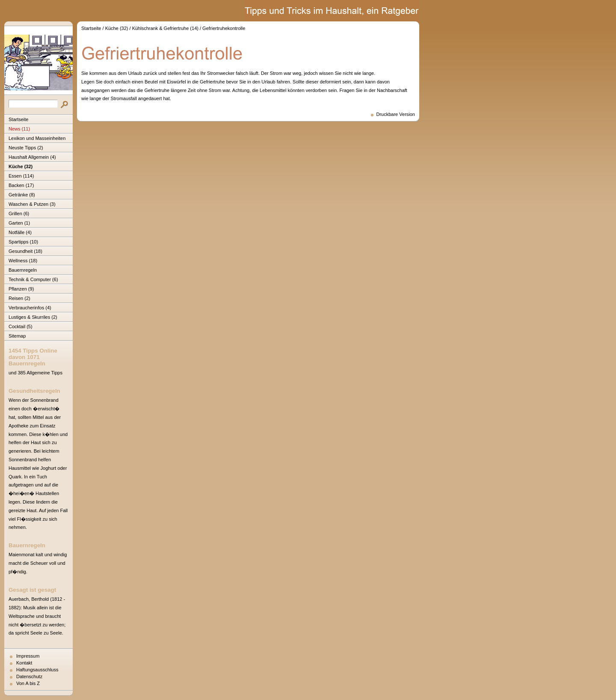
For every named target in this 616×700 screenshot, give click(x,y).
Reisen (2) (19, 298)
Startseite (18, 119)
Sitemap (17, 336)
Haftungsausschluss (37, 670)
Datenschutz (29, 676)
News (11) (19, 129)
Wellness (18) (23, 261)
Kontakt (24, 663)
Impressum (28, 656)
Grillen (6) (19, 214)
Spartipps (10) (23, 242)
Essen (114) (21, 176)
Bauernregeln (23, 270)
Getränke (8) (22, 195)
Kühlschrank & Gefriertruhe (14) (165, 28)
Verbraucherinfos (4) (30, 308)
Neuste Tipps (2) (26, 148)
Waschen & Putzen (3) (32, 204)
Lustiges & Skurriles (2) (33, 317)
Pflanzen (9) (21, 289)
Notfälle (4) (20, 232)
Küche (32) (21, 166)
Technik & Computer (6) (33, 279)
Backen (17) (21, 185)
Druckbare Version (396, 114)
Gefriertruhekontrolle (224, 28)
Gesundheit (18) (25, 251)
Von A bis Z (28, 683)
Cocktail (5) (21, 326)
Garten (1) (19, 223)
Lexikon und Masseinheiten (37, 138)
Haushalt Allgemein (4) (32, 157)
